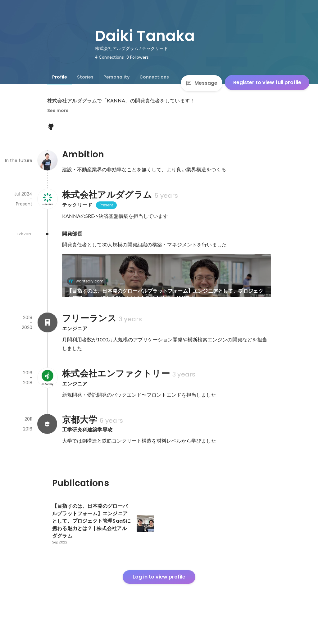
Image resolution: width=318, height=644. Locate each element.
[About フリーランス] (47, 344)
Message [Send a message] (202, 83)
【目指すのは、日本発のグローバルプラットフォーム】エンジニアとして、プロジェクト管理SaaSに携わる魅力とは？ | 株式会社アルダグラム (165, 295)
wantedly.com (88, 281)
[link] (166, 284)
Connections (154, 77)
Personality (116, 77)
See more (58, 110)
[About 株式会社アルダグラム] (47, 199)
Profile (60, 77)
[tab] (60, 77)
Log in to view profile (159, 598)
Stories (85, 77)
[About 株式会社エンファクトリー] (47, 399)
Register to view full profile (267, 82)
